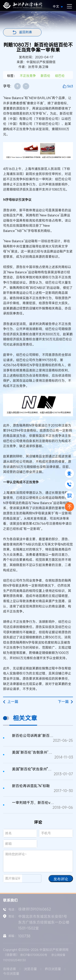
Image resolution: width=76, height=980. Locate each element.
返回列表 (26, 32)
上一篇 (11, 702)
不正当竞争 (28, 76)
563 (70, 86)
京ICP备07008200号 (34, 955)
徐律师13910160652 (35, 909)
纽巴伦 (60, 76)
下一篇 (65, 702)
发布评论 (61, 879)
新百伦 (45, 76)
